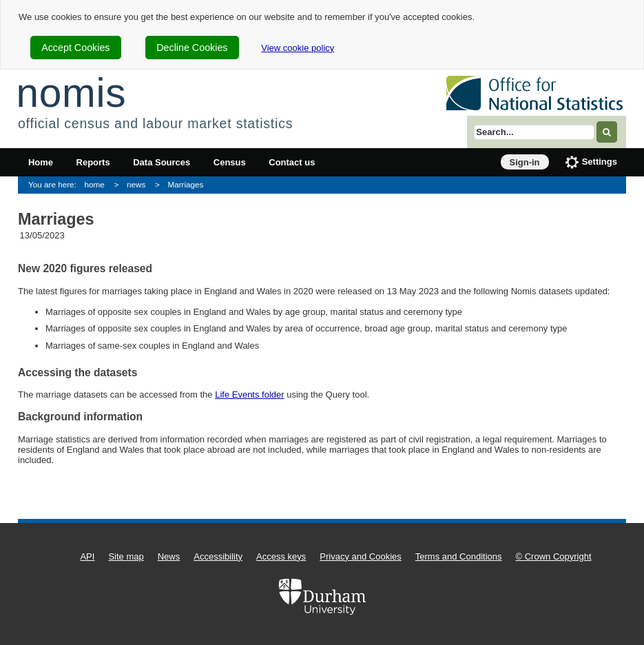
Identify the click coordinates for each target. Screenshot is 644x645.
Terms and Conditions (459, 556)
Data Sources (162, 162)
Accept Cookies (75, 48)
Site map (126, 556)
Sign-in (525, 162)
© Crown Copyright (554, 556)
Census (230, 162)
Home (41, 162)
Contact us (292, 162)
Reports (93, 162)
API (87, 556)
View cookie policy (298, 48)
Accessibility (218, 556)
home (95, 184)
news (136, 184)
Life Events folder (249, 395)
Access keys (281, 556)
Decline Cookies (192, 48)
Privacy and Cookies (361, 556)
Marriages (185, 184)
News (169, 556)
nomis (71, 93)
